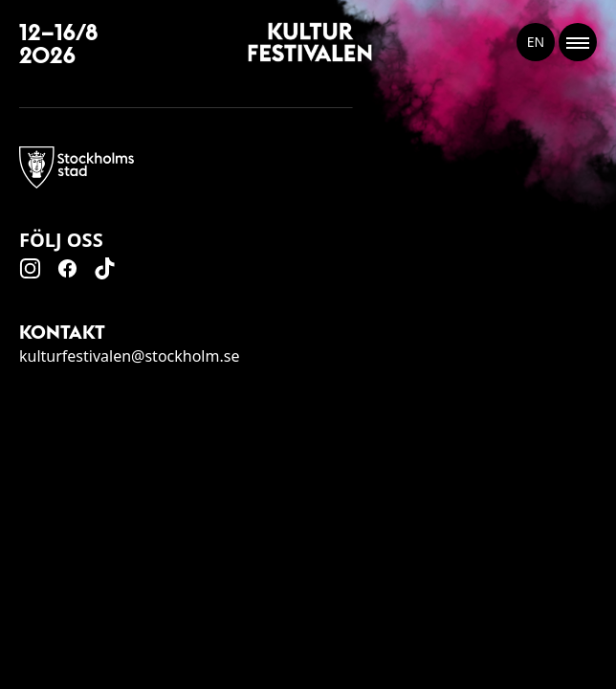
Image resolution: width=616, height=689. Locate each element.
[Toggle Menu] (578, 42)
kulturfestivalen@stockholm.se (129, 356)
